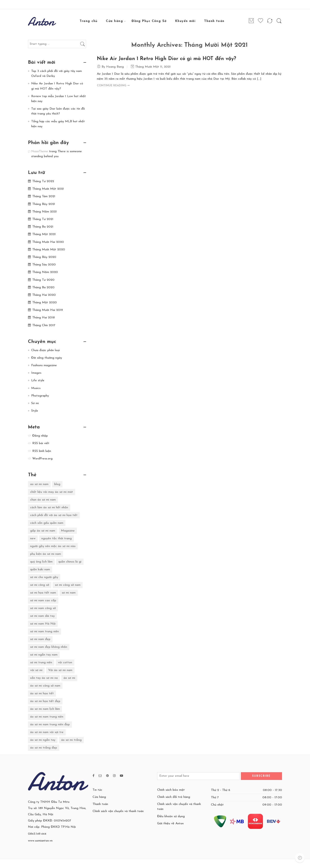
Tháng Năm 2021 (45, 212)
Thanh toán (214, 21)
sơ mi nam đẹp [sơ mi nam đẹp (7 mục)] (40, 639)
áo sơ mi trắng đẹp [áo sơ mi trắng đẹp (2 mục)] (44, 748)
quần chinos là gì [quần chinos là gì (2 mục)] (70, 562)
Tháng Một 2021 (44, 234)
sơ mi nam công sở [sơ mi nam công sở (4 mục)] (43, 608)
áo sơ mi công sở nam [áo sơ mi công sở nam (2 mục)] (45, 686)
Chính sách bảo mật (171, 790)
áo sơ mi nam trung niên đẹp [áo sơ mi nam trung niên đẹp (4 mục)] (50, 725)
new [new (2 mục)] (33, 539)
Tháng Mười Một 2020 (49, 250)
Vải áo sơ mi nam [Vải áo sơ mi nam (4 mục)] (60, 670)
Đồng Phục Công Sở (149, 21)
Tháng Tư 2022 (43, 181)
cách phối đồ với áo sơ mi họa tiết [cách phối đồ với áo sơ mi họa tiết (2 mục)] (54, 515)
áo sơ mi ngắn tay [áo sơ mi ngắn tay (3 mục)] (43, 740)
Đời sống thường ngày (47, 358)
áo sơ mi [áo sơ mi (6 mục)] (69, 678)
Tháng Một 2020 (45, 303)
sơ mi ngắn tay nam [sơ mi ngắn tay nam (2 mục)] (44, 655)
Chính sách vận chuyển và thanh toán (118, 811)
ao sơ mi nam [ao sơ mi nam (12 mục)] (39, 484)
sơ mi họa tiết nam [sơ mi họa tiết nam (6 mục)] (43, 593)
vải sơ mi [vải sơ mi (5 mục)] (36, 670)
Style (35, 411)
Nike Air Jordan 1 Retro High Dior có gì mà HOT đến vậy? (167, 59)
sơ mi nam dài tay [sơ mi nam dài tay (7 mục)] (42, 616)
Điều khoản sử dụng (171, 816)
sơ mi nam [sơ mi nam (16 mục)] (69, 593)
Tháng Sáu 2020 (44, 265)
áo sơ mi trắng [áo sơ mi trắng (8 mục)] (71, 740)
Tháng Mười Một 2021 (48, 189)
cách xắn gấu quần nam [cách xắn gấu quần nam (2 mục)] (47, 523)
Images (36, 373)
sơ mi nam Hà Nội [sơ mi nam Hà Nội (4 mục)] (43, 624)
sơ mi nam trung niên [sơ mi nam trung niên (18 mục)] (44, 632)
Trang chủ (88, 21)
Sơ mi (35, 403)
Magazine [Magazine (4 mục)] (68, 531)
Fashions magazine (44, 365)
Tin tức (97, 790)
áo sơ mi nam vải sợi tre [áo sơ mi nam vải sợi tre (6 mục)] (47, 732)
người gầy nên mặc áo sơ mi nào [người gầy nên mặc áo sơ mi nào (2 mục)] (53, 546)
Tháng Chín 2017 (44, 325)
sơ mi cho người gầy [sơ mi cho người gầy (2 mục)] (44, 577)
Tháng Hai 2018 (43, 318)
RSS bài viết (41, 443)
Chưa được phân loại (46, 350)
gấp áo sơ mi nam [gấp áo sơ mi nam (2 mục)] (43, 531)
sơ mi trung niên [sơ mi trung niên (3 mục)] (41, 663)
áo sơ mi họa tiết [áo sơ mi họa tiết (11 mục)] (42, 694)
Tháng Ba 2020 (43, 288)
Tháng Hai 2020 (44, 295)
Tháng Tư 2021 (43, 219)
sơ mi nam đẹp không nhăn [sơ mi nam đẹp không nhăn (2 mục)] (49, 647)
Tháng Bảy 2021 (44, 204)
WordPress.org (42, 459)
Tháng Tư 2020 (43, 280)
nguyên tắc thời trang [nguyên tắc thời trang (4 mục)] (57, 539)
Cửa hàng (114, 21)
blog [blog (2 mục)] (57, 484)
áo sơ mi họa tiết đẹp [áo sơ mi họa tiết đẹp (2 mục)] (45, 701)
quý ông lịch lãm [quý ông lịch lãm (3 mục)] (41, 562)
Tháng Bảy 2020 (44, 257)
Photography (40, 396)
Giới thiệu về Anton (170, 824)
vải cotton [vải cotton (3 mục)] (65, 663)
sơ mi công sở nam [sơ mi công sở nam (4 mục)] (68, 585)
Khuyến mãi (185, 21)
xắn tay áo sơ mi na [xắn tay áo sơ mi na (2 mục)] (44, 678)
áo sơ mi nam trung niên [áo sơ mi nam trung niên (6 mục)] (47, 717)
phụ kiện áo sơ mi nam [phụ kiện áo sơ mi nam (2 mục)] (46, 554)
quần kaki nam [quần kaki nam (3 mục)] (40, 570)
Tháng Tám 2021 (44, 196)
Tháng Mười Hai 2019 (48, 310)
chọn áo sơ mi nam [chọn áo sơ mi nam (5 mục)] (43, 500)
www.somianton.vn (40, 841)
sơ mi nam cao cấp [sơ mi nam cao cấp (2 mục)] (43, 601)
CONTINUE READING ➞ (113, 86)
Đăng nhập (40, 436)
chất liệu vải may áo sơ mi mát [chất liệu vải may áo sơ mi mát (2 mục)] (52, 492)
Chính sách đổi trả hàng (174, 797)
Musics (36, 388)
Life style (38, 381)
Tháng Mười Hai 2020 (48, 242)
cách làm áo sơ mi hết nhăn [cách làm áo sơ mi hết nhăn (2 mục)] (49, 508)
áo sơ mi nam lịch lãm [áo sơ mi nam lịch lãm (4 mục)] (45, 709)
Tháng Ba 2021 (43, 227)
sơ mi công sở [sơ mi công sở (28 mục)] (40, 585)
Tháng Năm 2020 (45, 272)
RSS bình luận (42, 451)
